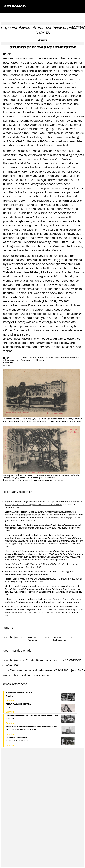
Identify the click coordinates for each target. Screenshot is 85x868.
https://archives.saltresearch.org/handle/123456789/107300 (50, 421)
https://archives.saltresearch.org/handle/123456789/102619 (33, 480)
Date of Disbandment (59, 639)
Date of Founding (32, 639)
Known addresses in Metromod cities (10, 361)
